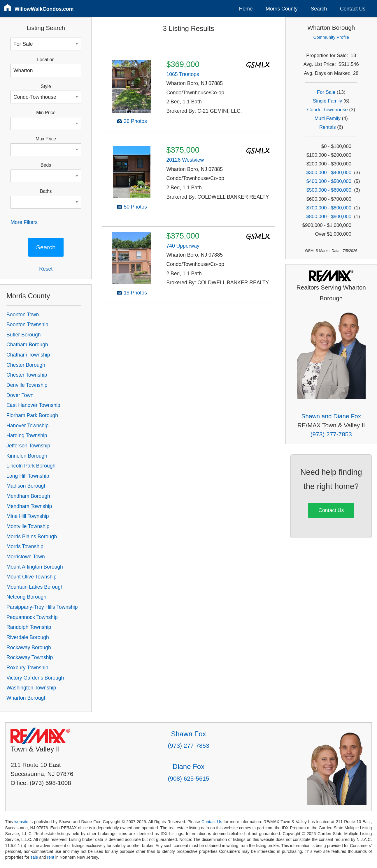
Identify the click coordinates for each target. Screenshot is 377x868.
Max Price (46, 139)
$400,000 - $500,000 (329, 181)
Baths (46, 191)
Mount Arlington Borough (35, 567)
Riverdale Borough (28, 637)
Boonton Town (23, 315)
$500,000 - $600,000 (329, 190)
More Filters (24, 222)
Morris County (282, 9)
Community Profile (331, 37)
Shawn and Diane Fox (331, 416)
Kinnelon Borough (27, 456)
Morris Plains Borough (32, 537)
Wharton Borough (27, 698)
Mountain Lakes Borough (35, 587)
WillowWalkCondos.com (44, 9)
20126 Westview (185, 160)
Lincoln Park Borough (31, 466)
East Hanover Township (33, 405)
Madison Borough (27, 486)
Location (46, 60)
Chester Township (27, 375)
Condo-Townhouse (328, 110)
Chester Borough (26, 365)
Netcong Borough (26, 597)
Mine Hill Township (28, 516)
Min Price (46, 113)
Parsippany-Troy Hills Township (42, 607)
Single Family (327, 101)
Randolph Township (29, 627)
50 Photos (135, 207)
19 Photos (135, 293)
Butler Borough (23, 335)
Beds (46, 165)
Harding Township (27, 435)
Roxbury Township (27, 668)
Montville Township (28, 526)
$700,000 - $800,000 (329, 208)
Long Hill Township (28, 476)
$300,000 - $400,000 (329, 173)
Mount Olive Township (31, 577)
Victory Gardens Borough (35, 678)
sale (34, 857)
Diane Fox (188, 766)
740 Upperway (183, 246)
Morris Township (25, 546)
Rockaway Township (30, 657)
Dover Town (20, 395)
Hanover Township (27, 426)
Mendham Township (29, 506)
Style (46, 86)
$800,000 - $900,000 (329, 217)
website (21, 822)
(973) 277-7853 (331, 434)
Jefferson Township (28, 446)
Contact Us (353, 9)
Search (319, 9)
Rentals (328, 127)
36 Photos (135, 121)
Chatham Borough (27, 345)
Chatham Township (28, 355)
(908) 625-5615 (188, 778)
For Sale (326, 92)
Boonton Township (27, 324)
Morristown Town (26, 557)
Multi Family (328, 118)
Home (246, 9)
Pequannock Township (32, 617)
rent (51, 857)
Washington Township (31, 688)
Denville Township (27, 385)
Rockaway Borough (29, 648)
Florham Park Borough (32, 415)
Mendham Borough (28, 496)
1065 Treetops (183, 74)
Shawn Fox (188, 734)
